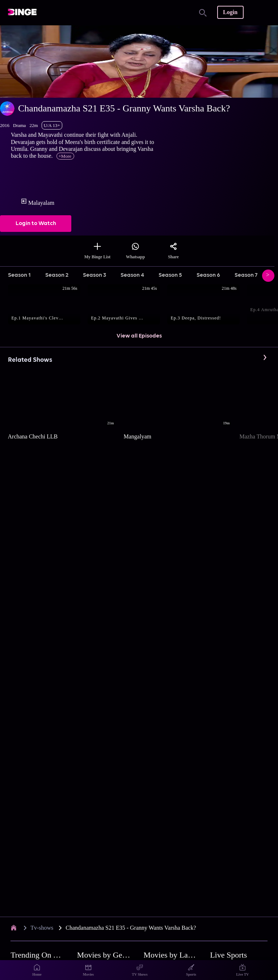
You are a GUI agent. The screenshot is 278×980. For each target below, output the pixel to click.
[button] (48, 305)
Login (230, 12)
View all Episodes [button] (139, 336)
